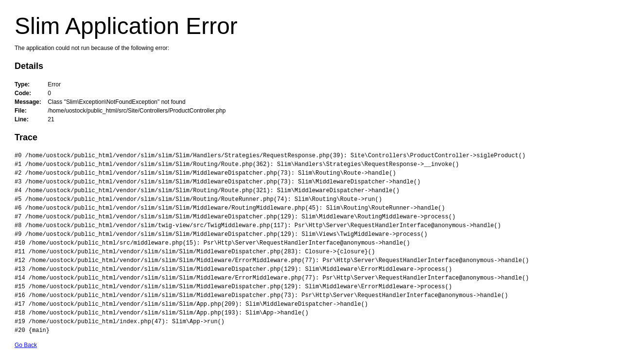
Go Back (26, 345)
